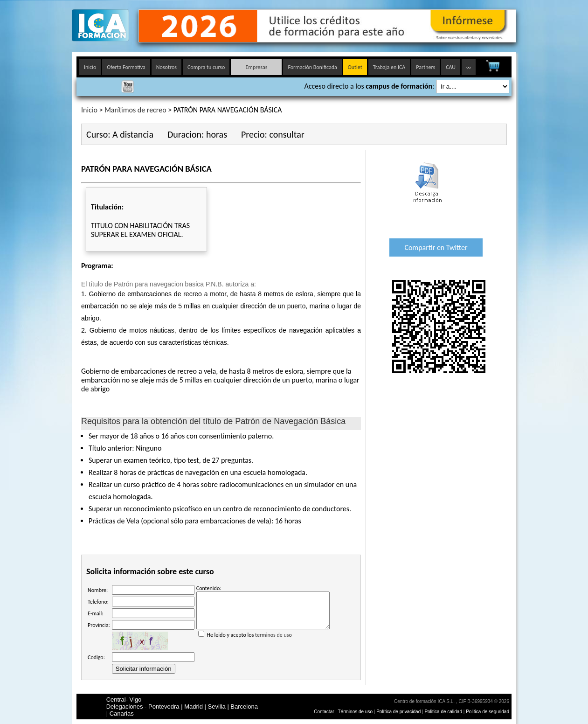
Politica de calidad (443, 712)
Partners (425, 67)
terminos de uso (273, 642)
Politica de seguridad (488, 712)
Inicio (90, 67)
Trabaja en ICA (389, 67)
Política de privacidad (399, 712)
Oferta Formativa (126, 67)
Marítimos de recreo (135, 110)
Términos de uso (355, 712)
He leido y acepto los (263, 638)
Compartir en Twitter (436, 247)
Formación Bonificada (312, 67)
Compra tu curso (206, 67)
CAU (451, 67)
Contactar (324, 712)
